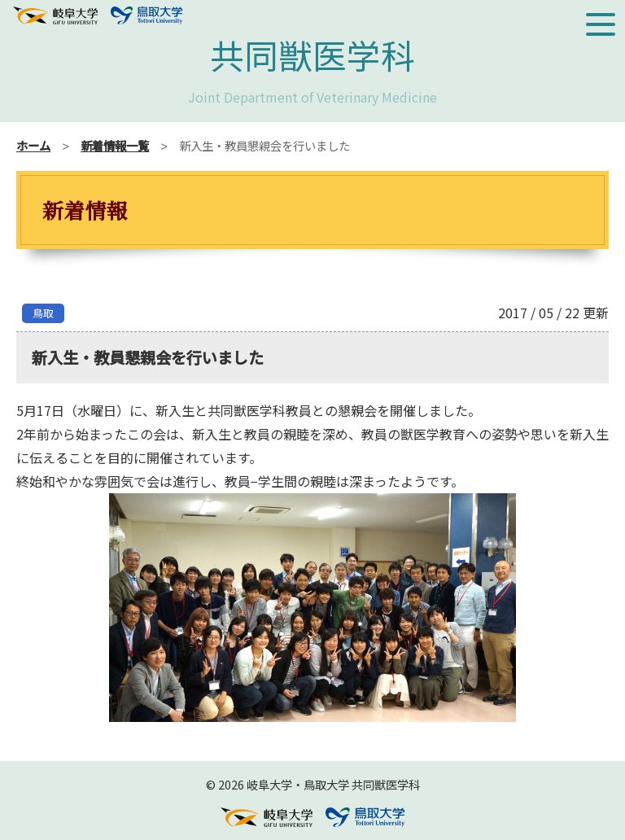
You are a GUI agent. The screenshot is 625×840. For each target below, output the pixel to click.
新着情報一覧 (115, 145)
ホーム (33, 145)
